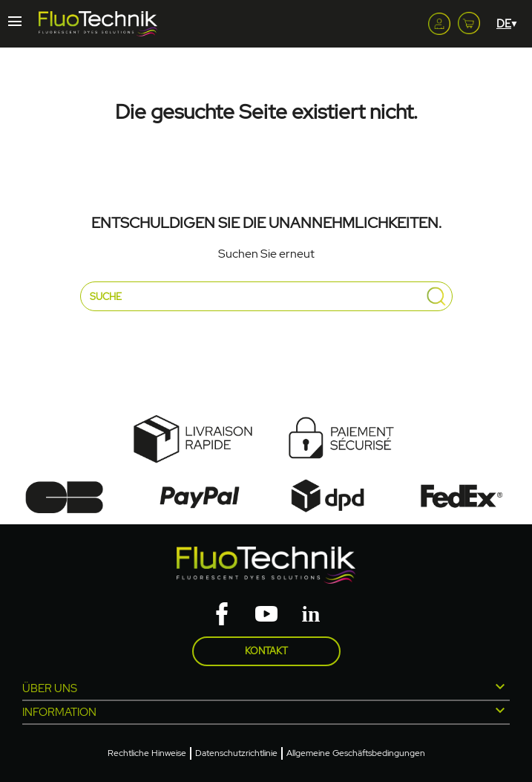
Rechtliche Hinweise (147, 753)
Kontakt (266, 651)
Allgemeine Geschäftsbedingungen (356, 753)
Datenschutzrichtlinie (236, 753)
